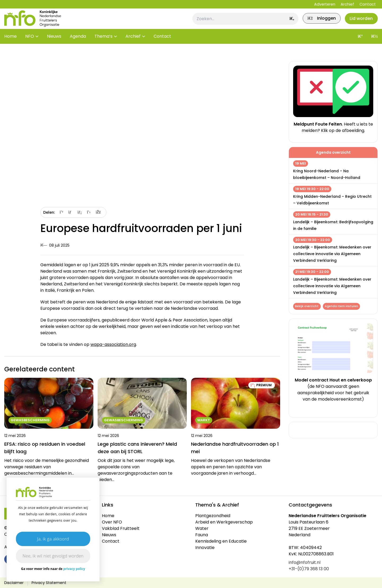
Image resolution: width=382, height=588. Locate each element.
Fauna (202, 535)
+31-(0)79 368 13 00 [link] (309, 569)
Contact (368, 4)
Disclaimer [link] (14, 583)
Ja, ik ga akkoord (53, 539)
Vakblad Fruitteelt (121, 528)
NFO (30, 45)
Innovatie (205, 548)
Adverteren (325, 4)
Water (202, 528)
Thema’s (103, 45)
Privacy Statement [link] (49, 583)
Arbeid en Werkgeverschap (224, 522)
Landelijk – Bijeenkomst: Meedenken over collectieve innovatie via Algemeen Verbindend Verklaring (332, 254)
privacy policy (74, 569)
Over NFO (112, 522)
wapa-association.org (113, 344)
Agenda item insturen (344, 307)
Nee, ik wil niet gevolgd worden (53, 556)
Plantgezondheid (213, 516)
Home (10, 45)
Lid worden (359, 23)
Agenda (78, 45)
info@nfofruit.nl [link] (305, 562)
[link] (316, 23)
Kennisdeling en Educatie (221, 541)
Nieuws (54, 45)
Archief (347, 4)
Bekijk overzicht (308, 307)
